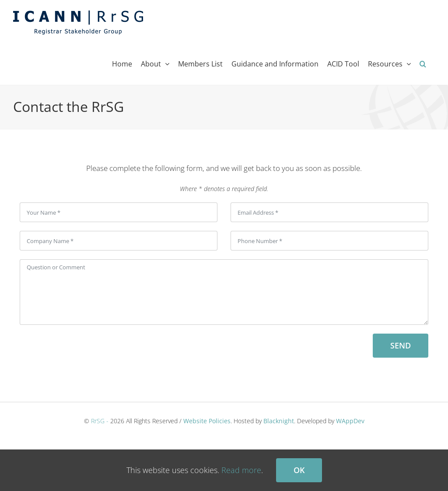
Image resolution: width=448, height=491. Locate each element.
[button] (423, 64)
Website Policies (207, 421)
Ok (299, 470)
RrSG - (100, 421)
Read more (241, 470)
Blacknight (279, 421)
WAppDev (350, 421)
